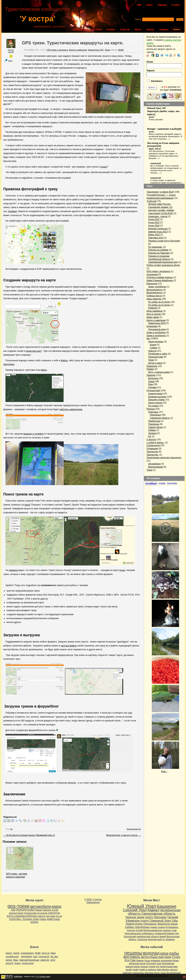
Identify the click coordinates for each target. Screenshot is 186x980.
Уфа (175, 921)
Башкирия (167, 906)
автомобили (41, 906)
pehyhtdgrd (26, 957)
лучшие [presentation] (162, 483)
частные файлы (69, 646)
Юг (150, 436)
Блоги (177, 29)
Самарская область (160, 418)
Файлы (64, 360)
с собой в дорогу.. (155, 443)
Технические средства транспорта (164, 458)
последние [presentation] (172, 483)
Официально (93, 902)
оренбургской (143, 937)
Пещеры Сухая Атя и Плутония (164, 241)
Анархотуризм (155, 394)
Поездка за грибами (158, 250)
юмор (57, 906)
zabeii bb (45, 960)
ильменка (155, 961)
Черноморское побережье (139, 933)
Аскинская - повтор (158, 216)
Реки (151, 384)
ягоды (157, 973)
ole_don (54, 957)
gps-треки (18, 906)
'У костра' (37, 19)
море (168, 957)
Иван (53, 953)
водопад (151, 953)
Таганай (172, 917)
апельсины (139, 973)
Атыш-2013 (154, 222)
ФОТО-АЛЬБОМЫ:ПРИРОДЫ (22, 916)
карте (28, 505)
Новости (152, 351)
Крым (174, 924)
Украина (152, 433)
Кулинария (152, 326)
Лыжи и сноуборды (156, 332)
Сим (174, 930)
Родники (152, 387)
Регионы (151, 409)
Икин (43, 370)
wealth (129, 970)
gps (11, 829)
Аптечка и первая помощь (160, 277)
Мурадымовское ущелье (157, 930)
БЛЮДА (34, 922)
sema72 (10, 963)
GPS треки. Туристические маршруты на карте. (73, 43)
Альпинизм (152, 274)
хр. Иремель (168, 939)
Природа (151, 375)
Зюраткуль (164, 924)
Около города (155, 403)
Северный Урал (160, 921)
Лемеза (140, 961)
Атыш (122, 570)
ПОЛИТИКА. (15, 919)
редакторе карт (33, 351)
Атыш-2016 (154, 226)
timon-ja (46, 953)
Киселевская (168, 963)
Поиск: (138, 19)
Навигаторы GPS (96, 50)
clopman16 (156, 163)
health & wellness (148, 970)
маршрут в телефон (33, 434)
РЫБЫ (43, 919)
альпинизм (166, 961)
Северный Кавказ (165, 933)
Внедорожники (156, 467)
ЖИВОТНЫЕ (53, 919)
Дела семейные (155, 311)
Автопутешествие (169, 967)
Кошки (153, 345)
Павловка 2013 (156, 238)
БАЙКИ (31, 910)
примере (14, 570)
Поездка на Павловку (159, 253)
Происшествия (156, 357)
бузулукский (130, 937)
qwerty (16, 953)
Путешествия (153, 391)
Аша (159, 963)
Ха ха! (59, 916)
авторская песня (137, 963)
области (155, 937)
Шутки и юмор (155, 363)
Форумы (164, 29)
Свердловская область (158, 914)
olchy (53, 960)
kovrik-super (28, 963)
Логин (164, 64)
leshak (9, 960)
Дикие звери (153, 317)
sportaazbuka (27, 953)
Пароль (164, 73)
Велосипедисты (155, 290)
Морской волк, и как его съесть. (124, 835)
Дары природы (154, 299)
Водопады (153, 378)
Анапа (130, 924)
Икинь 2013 (154, 235)
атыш (163, 973)
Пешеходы (152, 366)
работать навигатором (71, 409)
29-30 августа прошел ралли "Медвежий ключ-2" (29, 835)
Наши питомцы (156, 342)
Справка (162, 5)
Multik (11, 52)
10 (159, 146)
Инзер (139, 924)
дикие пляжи (158, 927)
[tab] (152, 483)
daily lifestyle (163, 970)
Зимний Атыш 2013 (158, 232)
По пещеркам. (155, 247)
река (164, 953)
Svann (18, 963)
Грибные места (154, 296)
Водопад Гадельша (158, 229)
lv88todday (18, 976)
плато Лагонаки (156, 917)
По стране (153, 406)
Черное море (135, 917)
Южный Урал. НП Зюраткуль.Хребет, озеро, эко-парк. (164, 111)
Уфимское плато (137, 921)
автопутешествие (152, 957)
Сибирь (152, 430)
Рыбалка (153, 308)
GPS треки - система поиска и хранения (20, 874)
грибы (174, 953)
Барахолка (152, 284)
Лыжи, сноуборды (157, 287)
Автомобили (154, 464)
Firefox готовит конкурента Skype (163, 265)
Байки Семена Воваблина (160, 280)
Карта (149, 5)
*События (151, 201)
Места (138, 29)
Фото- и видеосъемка (159, 372)
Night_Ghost (155, 149)
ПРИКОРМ (21, 910)
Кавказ (39, 910)
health (136, 970)
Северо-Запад (155, 427)
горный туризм (148, 967)
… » (168, 139)
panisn (9, 953)
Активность (79, 29)
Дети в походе (154, 314)
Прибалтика (154, 421)
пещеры (133, 953)
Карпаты (47, 910)
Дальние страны (157, 400)
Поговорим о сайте (158, 354)
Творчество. (153, 455)
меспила (149, 973)
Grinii (151, 117)
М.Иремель (172, 927)
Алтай (55, 910)
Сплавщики (152, 449)
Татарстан (142, 939)
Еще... (164, 771)
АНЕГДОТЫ (54, 913)
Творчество (152, 452)
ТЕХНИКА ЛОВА (31, 919)
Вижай (163, 937)
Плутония (151, 963)
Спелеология (153, 445)
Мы (148, 338)
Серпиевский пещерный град (163, 262)
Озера (151, 381)
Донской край (155, 939)
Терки (151, 360)
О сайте (176, 5)
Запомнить (155, 81)
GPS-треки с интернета (57, 50)
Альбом (111, 29)
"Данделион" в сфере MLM (160, 192)
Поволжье (153, 412)
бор (177, 933)
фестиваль (132, 957)
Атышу (104, 167)
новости (41, 916)
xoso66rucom (12, 957)
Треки (107, 50)
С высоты (151, 439)
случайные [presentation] (151, 483)
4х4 (157, 967)
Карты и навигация (78, 50)
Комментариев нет (134, 829)
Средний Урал (135, 910)
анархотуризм (16, 913)
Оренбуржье (142, 927)
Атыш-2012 (154, 219)
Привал (150, 369)
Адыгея (131, 930)
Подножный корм (157, 329)
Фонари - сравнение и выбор (163, 129)
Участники (96, 29)
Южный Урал (142, 906)
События (125, 29)
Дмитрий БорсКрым (29, 960)
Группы (150, 29)
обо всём (51, 916)
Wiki (139, 5)
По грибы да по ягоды (159, 302)
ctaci (35, 957)
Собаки (154, 348)
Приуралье (155, 415)
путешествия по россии (36, 913)
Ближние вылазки (157, 397)
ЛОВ (13, 910)
